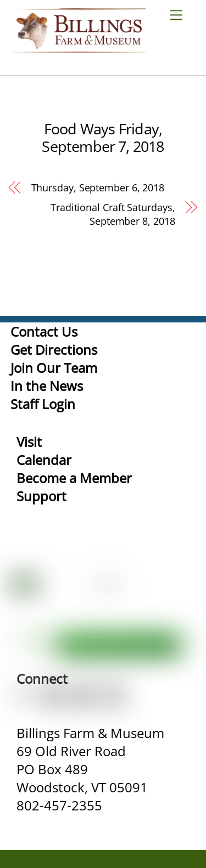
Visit (29, 442)
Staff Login (43, 404)
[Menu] (181, 15)
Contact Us (44, 331)
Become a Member (74, 478)
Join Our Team (54, 368)
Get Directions (54, 350)
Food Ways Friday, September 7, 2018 (103, 137)
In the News (47, 386)
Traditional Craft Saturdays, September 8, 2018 (113, 214)
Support (41, 496)
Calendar (44, 460)
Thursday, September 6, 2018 (98, 188)
